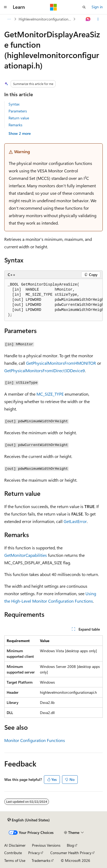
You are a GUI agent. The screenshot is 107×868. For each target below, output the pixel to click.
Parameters (18, 111)
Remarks (15, 125)
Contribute (13, 853)
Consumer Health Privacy (71, 853)
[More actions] (98, 19)
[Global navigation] (5, 7)
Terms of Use (15, 860)
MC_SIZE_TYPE (50, 394)
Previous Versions (46, 845)
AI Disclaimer (15, 845)
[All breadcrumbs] (9, 19)
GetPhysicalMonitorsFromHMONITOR (61, 363)
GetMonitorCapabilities (26, 555)
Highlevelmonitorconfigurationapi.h (45, 19)
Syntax (14, 104)
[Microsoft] (53, 7)
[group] (53, 300)
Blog (70, 845)
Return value (19, 118)
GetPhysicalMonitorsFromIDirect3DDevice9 (45, 370)
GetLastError (75, 521)
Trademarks (41, 860)
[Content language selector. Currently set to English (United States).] (29, 820)
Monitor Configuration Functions (35, 740)
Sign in (97, 7)
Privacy (34, 853)
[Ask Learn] (88, 19)
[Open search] (84, 7)
